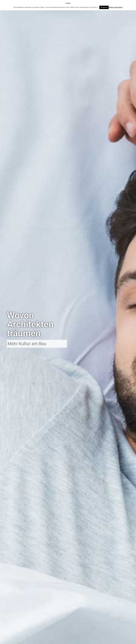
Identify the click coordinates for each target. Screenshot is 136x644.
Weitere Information (116, 7)
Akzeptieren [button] (104, 7)
